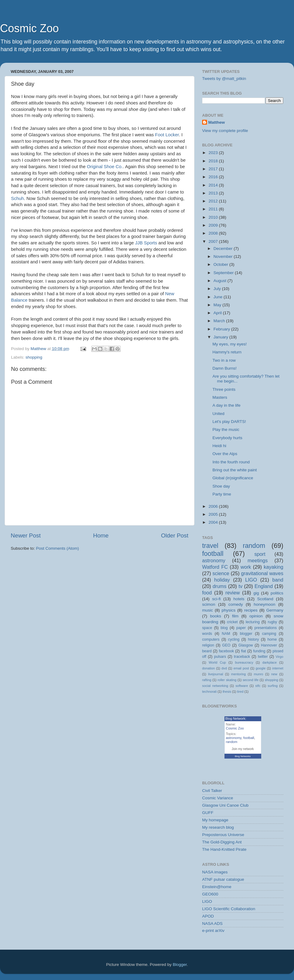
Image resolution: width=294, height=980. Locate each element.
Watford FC (215, 567)
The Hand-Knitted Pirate (224, 849)
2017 (214, 169)
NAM (226, 634)
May (218, 305)
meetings (258, 560)
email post (241, 668)
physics (229, 610)
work (246, 567)
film (235, 616)
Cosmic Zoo (29, 28)
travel (210, 546)
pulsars (220, 657)
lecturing (253, 622)
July (218, 289)
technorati (209, 692)
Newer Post (26, 535)
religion (208, 645)
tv (241, 586)
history (254, 639)
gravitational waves (262, 573)
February (222, 329)
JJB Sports (146, 243)
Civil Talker (212, 791)
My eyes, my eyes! (230, 344)
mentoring (239, 674)
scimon (209, 604)
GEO (226, 645)
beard (207, 651)
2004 (214, 522)
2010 (214, 217)
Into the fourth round (231, 462)
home (272, 639)
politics (277, 593)
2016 (214, 177)
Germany (275, 610)
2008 (214, 233)
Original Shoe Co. (105, 167)
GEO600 (210, 894)
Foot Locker (167, 135)
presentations (266, 628)
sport (260, 554)
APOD (208, 916)
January (221, 337)
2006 (214, 506)
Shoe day (221, 486)
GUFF (208, 813)
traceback (242, 657)
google (261, 668)
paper (241, 628)
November (224, 256)
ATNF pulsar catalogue (223, 879)
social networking (215, 686)
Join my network (243, 749)
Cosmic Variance (218, 798)
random (254, 546)
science (221, 573)
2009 (214, 225)
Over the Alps (225, 454)
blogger (246, 634)
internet (278, 668)
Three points (224, 389)
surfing (273, 686)
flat (243, 651)
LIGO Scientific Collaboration (229, 909)
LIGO (251, 580)
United (219, 414)
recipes (251, 610)
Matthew (217, 122)
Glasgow (245, 645)
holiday (222, 580)
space (207, 628)
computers (211, 639)
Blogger (180, 965)
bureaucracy (244, 662)
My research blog (218, 827)
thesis (227, 692)
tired (240, 692)
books (216, 616)
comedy (236, 604)
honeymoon (264, 604)
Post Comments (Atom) (58, 548)
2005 (214, 514)
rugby (272, 622)
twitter (263, 657)
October (221, 264)
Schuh (17, 198)
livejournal (216, 674)
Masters (220, 397)
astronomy (214, 560)
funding (259, 651)
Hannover (269, 645)
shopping (34, 357)
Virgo (279, 657)
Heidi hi (219, 446)
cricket (232, 622)
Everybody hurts (228, 438)
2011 (214, 209)
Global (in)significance (233, 478)
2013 (214, 193)
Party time (222, 494)
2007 (214, 241)
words (207, 634)
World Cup (217, 662)
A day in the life (227, 405)
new (274, 674)
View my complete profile (225, 131)
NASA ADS (212, 923)
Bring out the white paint (235, 470)
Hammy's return (227, 352)
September (224, 273)
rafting (207, 680)
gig (256, 593)
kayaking (273, 567)
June (219, 297)
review (233, 593)
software (242, 686)
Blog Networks (243, 756)
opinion (256, 616)
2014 (214, 185)
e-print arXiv (213, 931)
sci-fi (217, 599)
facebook (226, 651)
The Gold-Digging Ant (222, 842)
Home (101, 535)
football (213, 554)
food (207, 593)
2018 (214, 161)
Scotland (265, 599)
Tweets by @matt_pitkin (224, 79)
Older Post (175, 535)
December (224, 249)
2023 (214, 153)
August (221, 281)
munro (259, 674)
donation (208, 668)
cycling (234, 639)
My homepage (215, 820)
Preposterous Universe (223, 835)
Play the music (226, 430)
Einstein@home (217, 887)
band (278, 580)
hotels (239, 599)
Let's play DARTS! (229, 422)
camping (269, 634)
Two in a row (224, 360)
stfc (258, 686)
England (264, 586)
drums (219, 586)
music (207, 610)
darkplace (270, 662)
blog (224, 628)
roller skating (227, 680)
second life (251, 680)
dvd (224, 668)
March (220, 321)
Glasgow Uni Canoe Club (225, 805)
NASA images (215, 872)
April (218, 313)
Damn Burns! (225, 368)
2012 (214, 201)
